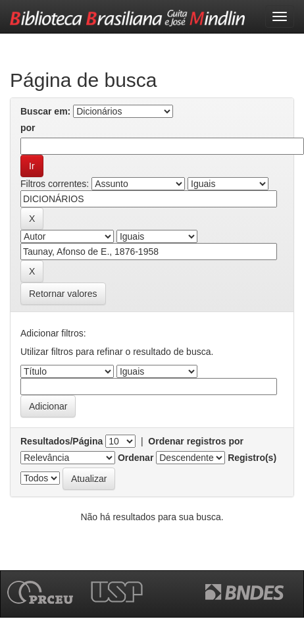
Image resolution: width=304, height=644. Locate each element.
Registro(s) (252, 458)
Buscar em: (45, 111)
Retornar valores (63, 294)
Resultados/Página (62, 441)
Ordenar (136, 458)
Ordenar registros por (196, 441)
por (28, 128)
